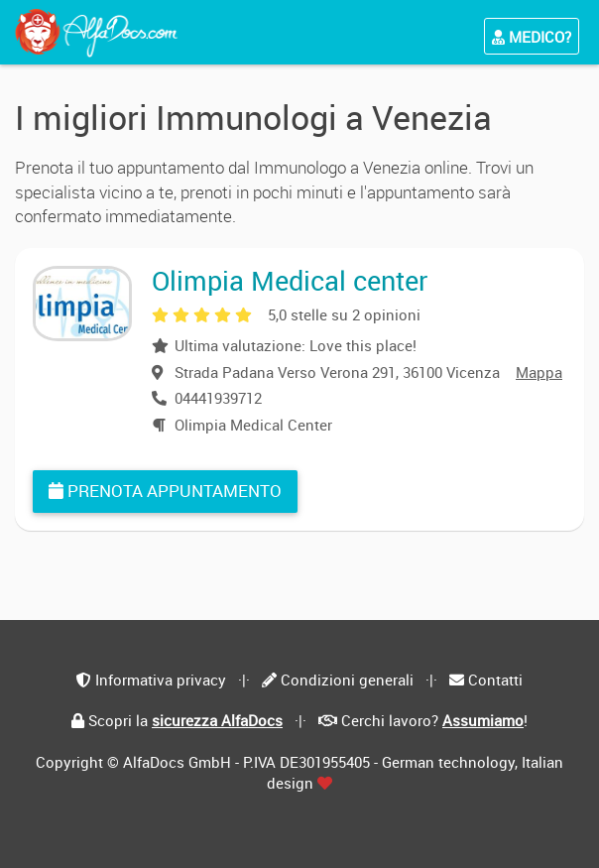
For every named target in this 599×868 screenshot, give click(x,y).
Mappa (539, 372)
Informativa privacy (161, 680)
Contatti (495, 680)
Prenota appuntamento (165, 491)
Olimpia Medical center (290, 280)
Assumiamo (483, 720)
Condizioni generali (347, 680)
